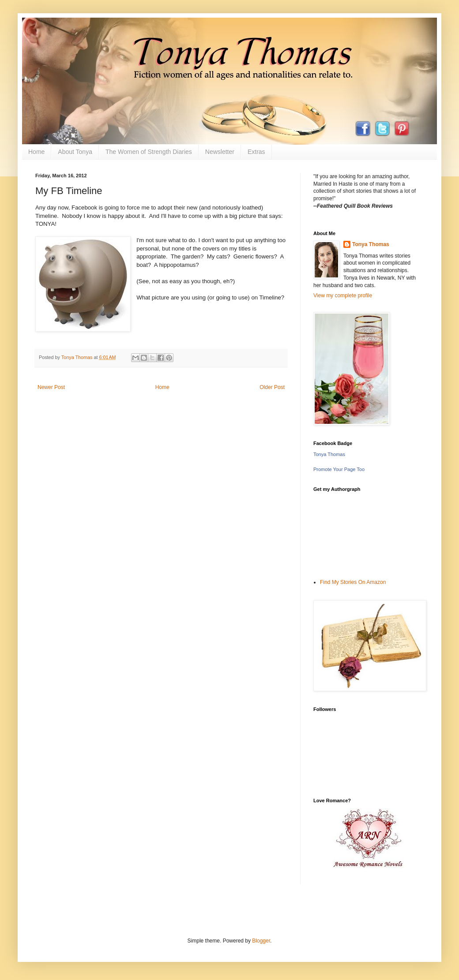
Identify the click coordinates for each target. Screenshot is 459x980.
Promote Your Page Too (339, 469)
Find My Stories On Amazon (353, 582)
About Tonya (75, 152)
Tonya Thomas (371, 244)
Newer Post (51, 387)
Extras (256, 152)
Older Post (272, 387)
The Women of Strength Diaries (149, 152)
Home (36, 152)
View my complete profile (343, 295)
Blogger (261, 941)
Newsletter (220, 152)
